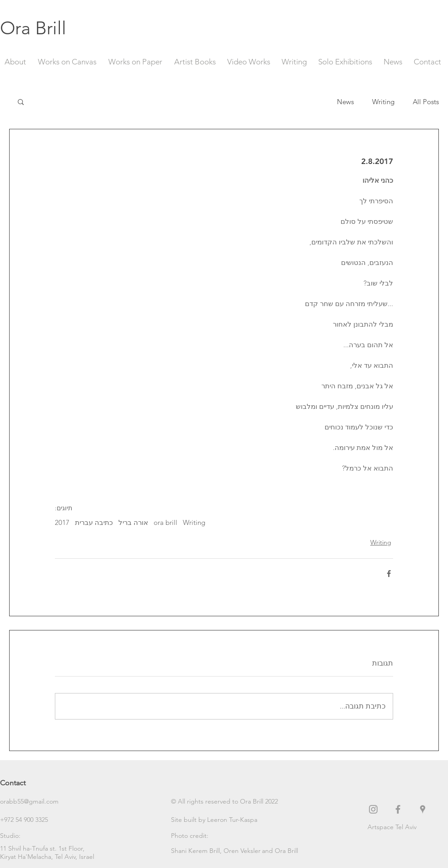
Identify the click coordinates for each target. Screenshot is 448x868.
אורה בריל (133, 523)
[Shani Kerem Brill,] (197, 851)
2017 (62, 523)
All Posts (426, 102)
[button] (21, 101)
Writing (383, 102)
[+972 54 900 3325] (32, 820)
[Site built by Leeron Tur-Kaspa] (214, 820)
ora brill (165, 523)
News (345, 102)
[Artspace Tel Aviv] (408, 827)
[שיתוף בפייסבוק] (389, 574)
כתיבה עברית (94, 523)
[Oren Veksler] (242, 851)
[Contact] (32, 783)
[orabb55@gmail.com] (32, 802)
